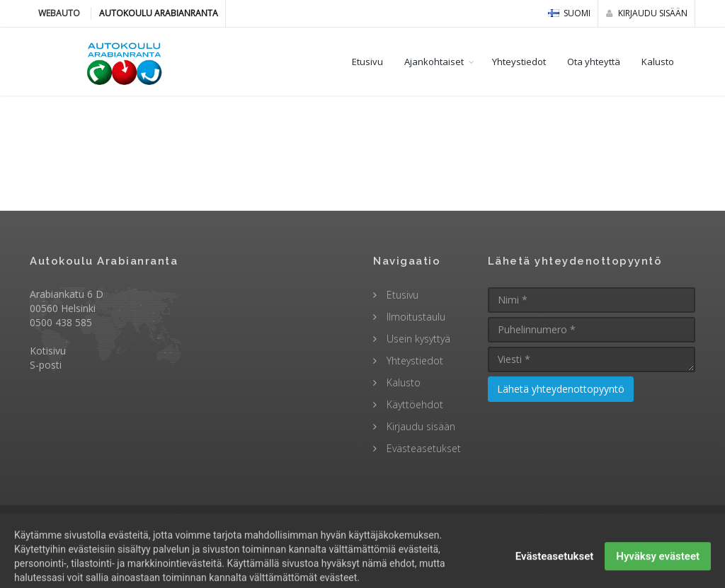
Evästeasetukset (422, 448)
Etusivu (367, 62)
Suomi (569, 13)
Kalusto (658, 62)
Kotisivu (48, 351)
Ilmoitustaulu (415, 317)
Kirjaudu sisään (647, 13)
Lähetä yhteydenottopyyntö (561, 389)
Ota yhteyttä (594, 62)
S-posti (46, 365)
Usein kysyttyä (417, 339)
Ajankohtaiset (434, 62)
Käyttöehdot (413, 404)
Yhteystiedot (519, 62)
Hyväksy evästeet (658, 570)
